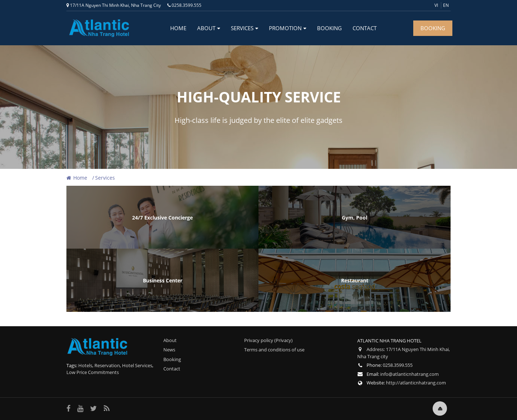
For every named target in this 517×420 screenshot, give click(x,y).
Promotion (285, 28)
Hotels (85, 365)
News (169, 350)
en (446, 5)
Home (178, 28)
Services (242, 28)
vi (436, 5)
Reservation (107, 365)
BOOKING (433, 28)
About (206, 28)
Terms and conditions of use (274, 350)
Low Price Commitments (93, 372)
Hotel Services (137, 365)
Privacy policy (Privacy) (268, 340)
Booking (329, 28)
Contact (365, 28)
